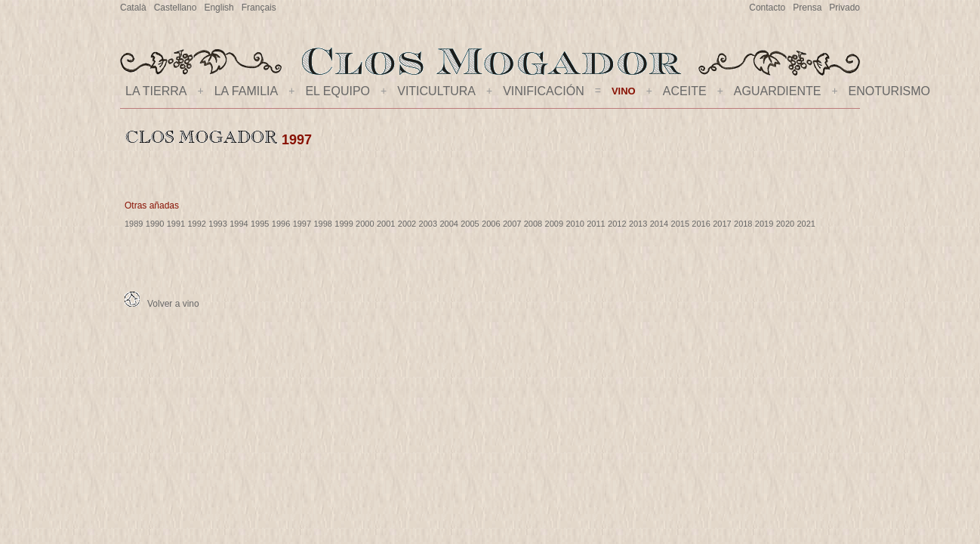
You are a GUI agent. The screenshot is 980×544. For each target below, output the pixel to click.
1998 (322, 224)
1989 (134, 224)
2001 (386, 224)
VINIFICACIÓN (544, 91)
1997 (302, 224)
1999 (344, 224)
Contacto (767, 8)
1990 (155, 224)
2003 (428, 224)
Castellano (176, 8)
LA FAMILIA (246, 91)
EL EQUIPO (337, 91)
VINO (624, 91)
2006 (491, 224)
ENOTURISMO (889, 91)
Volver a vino (162, 304)
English (219, 8)
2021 (806, 224)
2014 (659, 224)
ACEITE (685, 91)
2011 (596, 224)
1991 (176, 224)
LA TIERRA (156, 91)
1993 (217, 224)
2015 (680, 224)
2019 (764, 224)
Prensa (807, 8)
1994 (239, 224)
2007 (512, 224)
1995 (260, 224)
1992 (196, 224)
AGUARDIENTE (778, 91)
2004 (448, 224)
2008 (533, 224)
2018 (743, 224)
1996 (281, 224)
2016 (701, 224)
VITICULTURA (436, 91)
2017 (722, 224)
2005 (470, 224)
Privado (844, 8)
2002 (407, 224)
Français (259, 8)
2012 (617, 224)
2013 (638, 224)
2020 (785, 224)
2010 (575, 224)
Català (133, 8)
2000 (365, 224)
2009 (554, 224)
